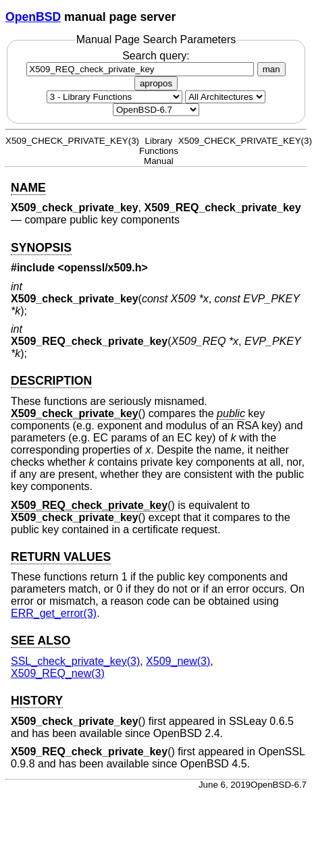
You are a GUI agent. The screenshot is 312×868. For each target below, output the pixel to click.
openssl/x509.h (103, 268)
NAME (28, 188)
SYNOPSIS (41, 248)
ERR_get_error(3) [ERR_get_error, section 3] (54, 613)
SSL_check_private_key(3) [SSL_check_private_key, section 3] (75, 661)
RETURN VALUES (61, 557)
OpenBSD (33, 17)
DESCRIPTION (51, 381)
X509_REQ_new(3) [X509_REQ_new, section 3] (58, 673)
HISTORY (37, 701)
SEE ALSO (41, 641)
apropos (156, 83)
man (271, 69)
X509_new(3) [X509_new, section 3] (178, 661)
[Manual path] (156, 110)
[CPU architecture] (225, 97)
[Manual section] (114, 97)
